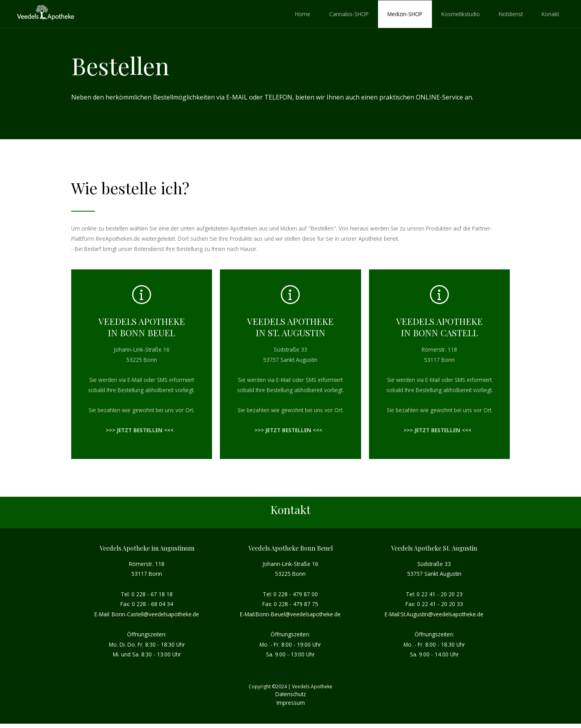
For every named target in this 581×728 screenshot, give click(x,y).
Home (303, 14)
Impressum (291, 703)
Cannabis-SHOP (349, 14)
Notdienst (511, 14)
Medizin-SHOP (405, 14)
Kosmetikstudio (461, 14)
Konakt (550, 14)
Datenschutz (291, 694)
